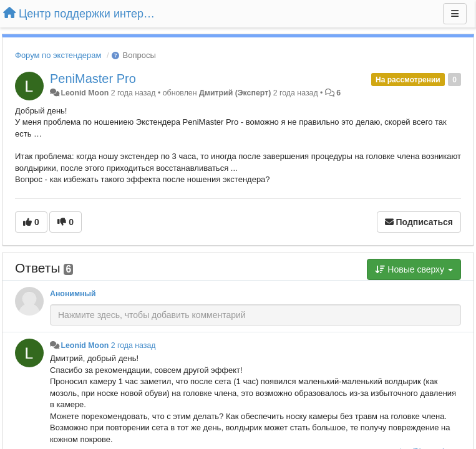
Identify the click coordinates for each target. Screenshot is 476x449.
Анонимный (73, 294)
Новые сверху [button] (414, 269)
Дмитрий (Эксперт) (235, 93)
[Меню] (455, 14)
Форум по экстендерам (58, 55)
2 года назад (134, 345)
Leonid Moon (85, 93)
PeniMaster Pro (93, 79)
